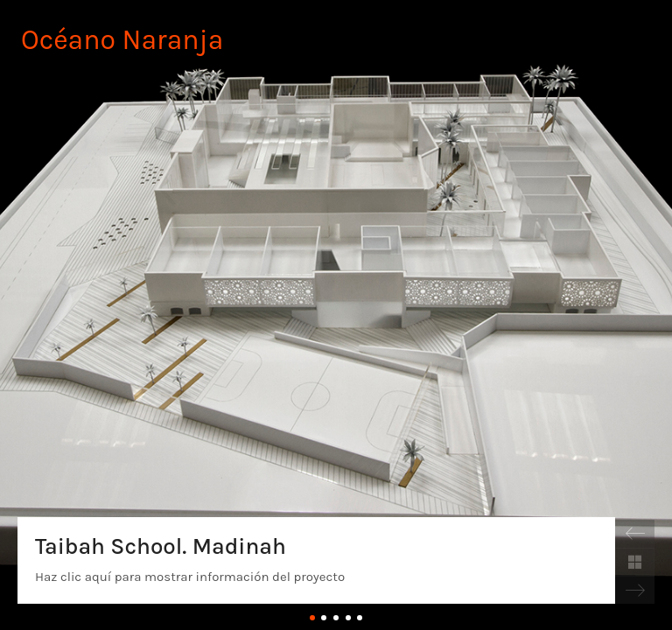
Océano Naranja (122, 40)
